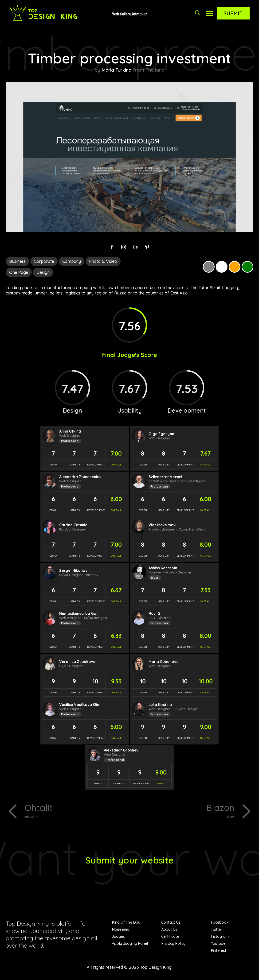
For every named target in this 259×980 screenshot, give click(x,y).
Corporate (44, 261)
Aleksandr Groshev (121, 750)
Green (247, 267)
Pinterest (219, 951)
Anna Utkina (70, 431)
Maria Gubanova (164, 662)
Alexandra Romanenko (80, 477)
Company (72, 261)
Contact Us (171, 923)
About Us (169, 930)
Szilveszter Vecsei (165, 477)
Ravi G (154, 613)
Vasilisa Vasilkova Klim (80, 705)
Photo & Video (103, 261)
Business (17, 261)
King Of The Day (126, 923)
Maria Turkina (116, 70)
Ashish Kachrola (163, 568)
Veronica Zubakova (77, 662)
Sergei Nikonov (73, 570)
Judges (118, 937)
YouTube (218, 944)
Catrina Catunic (73, 525)
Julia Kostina (160, 705)
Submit (233, 13)
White (222, 267)
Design (43, 272)
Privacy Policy (173, 944)
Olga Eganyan (161, 434)
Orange (235, 267)
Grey (209, 267)
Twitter (217, 930)
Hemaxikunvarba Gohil (80, 613)
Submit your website (130, 861)
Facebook (220, 923)
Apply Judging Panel (130, 944)
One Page (19, 272)
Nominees (120, 930)
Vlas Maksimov (162, 525)
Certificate (170, 937)
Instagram (220, 937)
